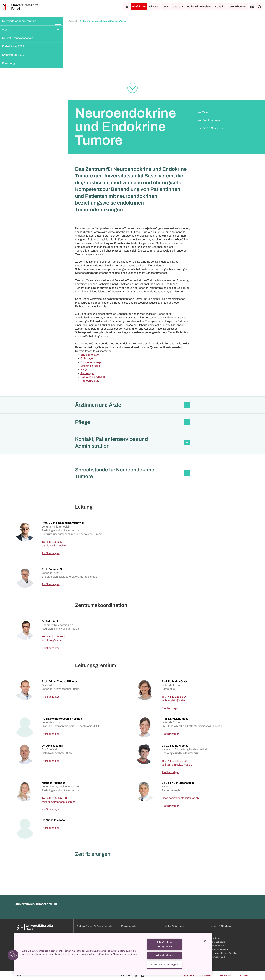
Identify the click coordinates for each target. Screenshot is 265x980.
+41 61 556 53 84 (57, 542)
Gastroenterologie (91, 362)
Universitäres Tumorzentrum (19, 21)
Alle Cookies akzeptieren (165, 944)
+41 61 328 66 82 (177, 761)
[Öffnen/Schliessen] (58, 21)
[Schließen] (205, 941)
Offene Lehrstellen (218, 973)
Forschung (8, 63)
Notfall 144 (139, 7)
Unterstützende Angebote (18, 38)
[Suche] (260, 7)
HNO (84, 370)
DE (252, 7)
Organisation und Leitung (44, 977)
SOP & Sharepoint (213, 128)
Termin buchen (237, 7)
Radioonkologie (90, 381)
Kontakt (220, 7)
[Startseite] (21, 7)
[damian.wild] (54, 546)
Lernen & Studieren (221, 957)
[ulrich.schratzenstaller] (180, 798)
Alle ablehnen (165, 955)
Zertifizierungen (212, 120)
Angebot (7, 29)
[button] (132, 405)
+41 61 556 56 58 (57, 798)
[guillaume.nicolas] (178, 765)
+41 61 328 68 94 (177, 697)
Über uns (178, 7)
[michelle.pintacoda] (59, 802)
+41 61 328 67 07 (57, 636)
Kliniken (154, 7)
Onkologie (87, 358)
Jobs (166, 7)
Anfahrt (80, 977)
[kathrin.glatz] (174, 700)
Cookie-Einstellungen (165, 965)
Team (206, 112)
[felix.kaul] (52, 640)
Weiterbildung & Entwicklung (178, 977)
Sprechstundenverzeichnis (133, 977)
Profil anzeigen (51, 553)
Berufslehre (215, 969)
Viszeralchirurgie (91, 366)
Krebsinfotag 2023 (13, 46)
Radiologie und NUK (93, 377)
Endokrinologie (90, 355)
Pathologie (87, 373)
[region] (113, 954)
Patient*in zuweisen (199, 7)
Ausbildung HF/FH (218, 977)
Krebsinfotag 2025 (13, 55)
